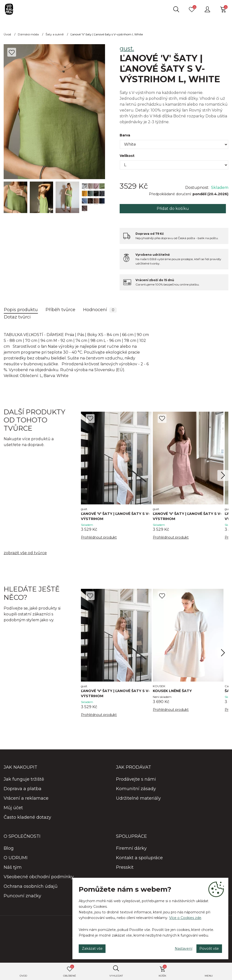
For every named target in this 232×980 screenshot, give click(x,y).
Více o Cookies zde (185, 915)
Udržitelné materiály (138, 800)
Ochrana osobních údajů (31, 888)
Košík (163, 971)
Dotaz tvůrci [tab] (17, 317)
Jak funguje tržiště (24, 781)
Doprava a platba (23, 791)
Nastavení (174, 947)
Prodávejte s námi (136, 781)
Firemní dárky (131, 850)
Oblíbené (70, 971)
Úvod (23, 976)
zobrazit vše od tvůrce (25, 554)
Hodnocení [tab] (100, 310)
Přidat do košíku (173, 209)
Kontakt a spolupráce (139, 860)
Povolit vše (206, 947)
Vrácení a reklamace (26, 800)
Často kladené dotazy (27, 819)
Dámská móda (28, 34)
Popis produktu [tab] (21, 310)
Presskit (125, 869)
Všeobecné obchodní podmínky (39, 879)
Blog (9, 850)
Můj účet (13, 810)
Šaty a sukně (55, 34)
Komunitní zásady (136, 791)
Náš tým (13, 869)
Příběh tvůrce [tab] (60, 310)
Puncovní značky (22, 898)
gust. (127, 48)
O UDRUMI (16, 860)
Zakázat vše (96, 947)
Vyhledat (116, 976)
